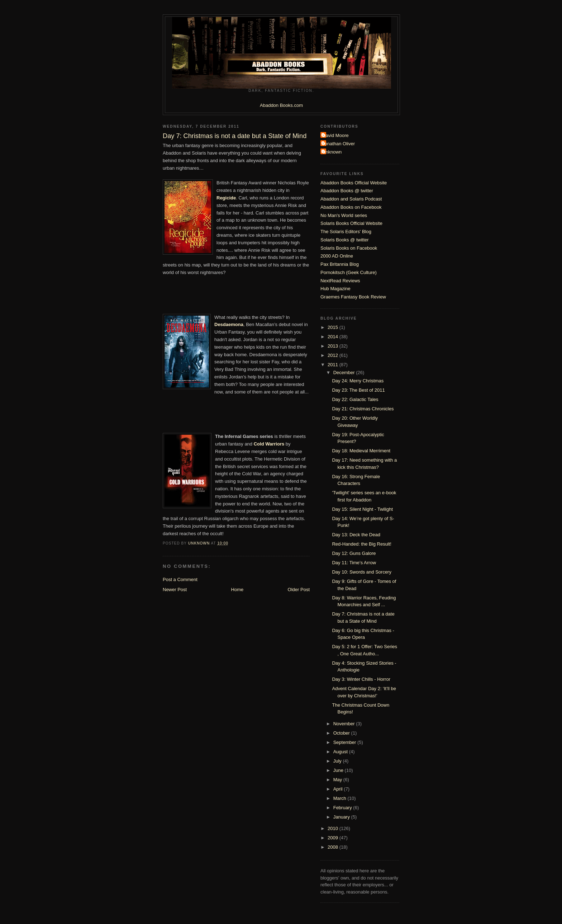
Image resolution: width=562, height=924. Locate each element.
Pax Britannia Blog (340, 264)
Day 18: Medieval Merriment (361, 451)
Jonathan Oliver (339, 144)
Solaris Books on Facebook (349, 248)
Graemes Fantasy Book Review (353, 297)
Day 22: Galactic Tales (355, 399)
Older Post (299, 590)
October (342, 733)
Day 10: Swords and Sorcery (361, 572)
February (343, 808)
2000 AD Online (337, 256)
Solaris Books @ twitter (345, 240)
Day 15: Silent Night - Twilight (362, 509)
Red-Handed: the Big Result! (361, 544)
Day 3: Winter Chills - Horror (361, 679)
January (342, 817)
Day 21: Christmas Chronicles (363, 409)
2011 (334, 365)
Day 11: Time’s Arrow (354, 563)
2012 (334, 355)
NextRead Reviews (340, 281)
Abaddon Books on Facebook (351, 207)
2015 (334, 327)
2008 (334, 847)
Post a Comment (180, 579)
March (340, 798)
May (338, 780)
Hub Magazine (335, 289)
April (339, 789)
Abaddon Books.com (281, 105)
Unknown (332, 152)
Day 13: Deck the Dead (356, 535)
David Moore (335, 135)
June (339, 770)
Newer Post (175, 590)
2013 (334, 346)
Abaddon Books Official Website (354, 183)
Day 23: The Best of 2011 (358, 390)
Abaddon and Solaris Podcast (351, 199)
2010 (334, 828)
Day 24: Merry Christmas (358, 381)
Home (237, 590)
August (341, 752)
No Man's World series (344, 215)
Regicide (226, 198)
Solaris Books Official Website (351, 223)
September (345, 742)
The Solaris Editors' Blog (346, 232)
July (338, 761)
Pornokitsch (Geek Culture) (349, 272)
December (345, 373)
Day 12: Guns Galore (354, 553)
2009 (334, 838)
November (345, 724)
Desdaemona (229, 324)
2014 (334, 337)
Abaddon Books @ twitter (347, 191)
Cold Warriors (269, 444)
